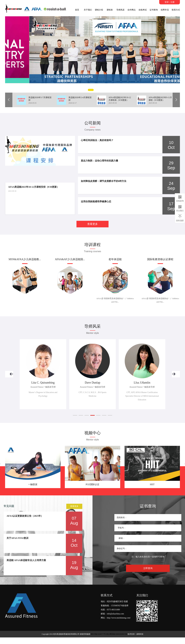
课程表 (110, 10)
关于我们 (88, 10)
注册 (172, 2)
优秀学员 (165, 10)
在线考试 (143, 10)
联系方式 (176, 10)
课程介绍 (99, 10)
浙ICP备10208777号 (98, 634)
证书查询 (154, 10)
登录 (167, 2)
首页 (77, 10)
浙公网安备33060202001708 (117, 634)
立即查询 (148, 568)
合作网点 (132, 10)
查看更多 (92, 224)
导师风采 (120, 10)
